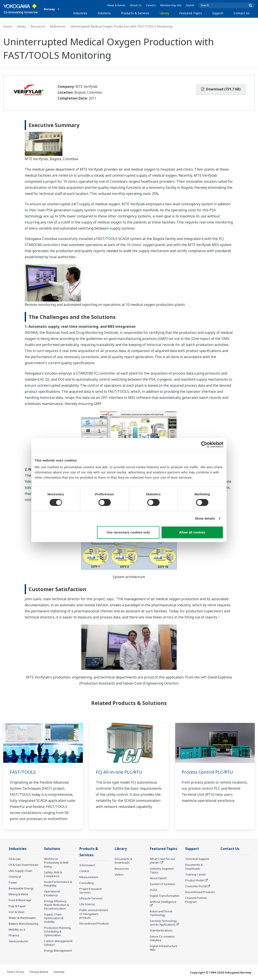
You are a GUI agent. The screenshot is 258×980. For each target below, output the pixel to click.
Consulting (87, 883)
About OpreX (158, 878)
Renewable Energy (21, 888)
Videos (119, 874)
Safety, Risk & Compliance (53, 874)
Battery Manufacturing (24, 924)
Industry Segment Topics (162, 870)
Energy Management (58, 951)
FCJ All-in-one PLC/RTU (119, 772)
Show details (205, 518)
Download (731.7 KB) (221, 89)
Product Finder (195, 880)
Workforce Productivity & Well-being (57, 863)
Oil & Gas (15, 859)
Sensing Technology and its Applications (163, 923)
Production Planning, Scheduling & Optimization (58, 931)
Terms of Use (15, 972)
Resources (38, 26)
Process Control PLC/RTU (207, 772)
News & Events (116, 5)
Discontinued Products (94, 923)
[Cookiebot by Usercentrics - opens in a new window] (204, 444)
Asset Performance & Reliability (58, 884)
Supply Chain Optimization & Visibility (54, 918)
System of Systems (162, 884)
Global (190, 5)
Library (164, 13)
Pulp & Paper (17, 906)
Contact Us (242, 13)
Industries (80, 13)
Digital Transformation (165, 896)
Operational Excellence (52, 893)
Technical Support (197, 859)
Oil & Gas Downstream (24, 865)
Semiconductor (19, 941)
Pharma (14, 935)
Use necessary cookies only (128, 532)
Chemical (15, 877)
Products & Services (135, 13)
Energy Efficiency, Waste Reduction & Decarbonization (56, 905)
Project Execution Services (91, 891)
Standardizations (161, 930)
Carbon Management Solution (58, 943)
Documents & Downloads (123, 861)
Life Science (87, 904)
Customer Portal (196, 886)
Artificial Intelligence (163, 902)
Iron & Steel (16, 912)
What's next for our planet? (162, 861)
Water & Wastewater (22, 918)
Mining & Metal (18, 894)
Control (84, 871)
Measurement (89, 877)
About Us (136, 5)
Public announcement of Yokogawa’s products (94, 914)
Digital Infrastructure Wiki (164, 948)
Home (8, 26)
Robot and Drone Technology (161, 913)
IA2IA (153, 890)
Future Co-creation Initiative (162, 938)
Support (218, 13)
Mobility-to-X (17, 929)
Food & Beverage (20, 900)
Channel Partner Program (196, 900)
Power (13, 882)
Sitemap (59, 972)
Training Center (196, 874)
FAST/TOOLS (23, 772)
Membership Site (171, 5)
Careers (151, 5)
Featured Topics (191, 13)
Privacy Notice (39, 972)
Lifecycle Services (91, 898)
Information (87, 865)
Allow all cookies (192, 532)
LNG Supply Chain (20, 871)
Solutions (104, 13)
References (58, 26)
